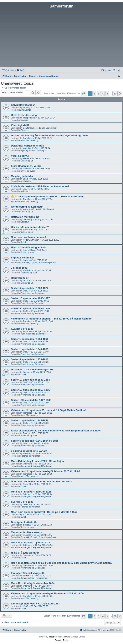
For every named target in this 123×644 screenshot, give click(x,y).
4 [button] (103, 94)
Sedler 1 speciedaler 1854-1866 (30, 339)
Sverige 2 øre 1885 (22, 502)
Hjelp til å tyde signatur (25, 553)
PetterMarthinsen (31, 240)
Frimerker (25, 130)
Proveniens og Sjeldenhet (32, 293)
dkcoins (26, 504)
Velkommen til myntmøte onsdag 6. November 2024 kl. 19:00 (47, 593)
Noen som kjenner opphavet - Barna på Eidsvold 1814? (44, 512)
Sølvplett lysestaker (23, 105)
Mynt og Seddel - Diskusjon (33, 151)
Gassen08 (28, 565)
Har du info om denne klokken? (30, 227)
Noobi (26, 230)
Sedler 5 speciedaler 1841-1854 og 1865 (35, 441)
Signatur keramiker (22, 258)
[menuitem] (20, 70)
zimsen (26, 169)
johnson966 (28, 209)
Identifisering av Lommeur (27, 207)
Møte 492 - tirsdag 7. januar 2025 (31, 543)
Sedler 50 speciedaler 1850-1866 (30, 390)
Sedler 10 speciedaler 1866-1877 (30, 298)
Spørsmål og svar (29, 273)
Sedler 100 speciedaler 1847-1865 (31, 400)
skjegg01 (27, 525)
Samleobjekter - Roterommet (34, 578)
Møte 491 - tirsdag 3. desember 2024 (33, 583)
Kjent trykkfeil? (20, 125)
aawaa (26, 158)
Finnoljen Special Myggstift (27, 573)
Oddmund (28, 464)
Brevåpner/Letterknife (24, 522)
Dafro (26, 433)
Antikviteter (26, 110)
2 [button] (94, 94)
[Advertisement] (61, 37)
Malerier (24, 191)
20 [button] (115, 94)
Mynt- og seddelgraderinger (33, 334)
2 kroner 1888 (19, 268)
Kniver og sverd (28, 171)
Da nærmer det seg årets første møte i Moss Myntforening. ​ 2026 (50, 135)
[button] (84, 94)
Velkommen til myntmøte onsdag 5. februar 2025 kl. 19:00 (45, 471)
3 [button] (99, 94)
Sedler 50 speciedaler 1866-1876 (30, 308)
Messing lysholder (22, 176)
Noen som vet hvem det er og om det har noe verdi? (42, 481)
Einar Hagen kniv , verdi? (26, 166)
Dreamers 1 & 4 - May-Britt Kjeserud (33, 370)
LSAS (26, 606)
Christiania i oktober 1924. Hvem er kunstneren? (40, 186)
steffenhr (27, 270)
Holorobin (27, 454)
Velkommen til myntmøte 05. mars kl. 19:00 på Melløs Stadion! (48, 410)
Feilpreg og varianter (30, 456)
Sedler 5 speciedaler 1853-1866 (30, 359)
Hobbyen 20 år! (20, 278)
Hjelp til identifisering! (24, 115)
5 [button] (107, 94)
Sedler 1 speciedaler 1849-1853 (30, 349)
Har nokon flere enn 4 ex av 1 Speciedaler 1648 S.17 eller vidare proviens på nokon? (62, 563)
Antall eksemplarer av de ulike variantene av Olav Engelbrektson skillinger (56, 431)
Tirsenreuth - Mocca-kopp (26, 532)
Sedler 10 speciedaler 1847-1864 (30, 380)
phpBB (52, 637)
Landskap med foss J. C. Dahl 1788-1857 (35, 604)
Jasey (26, 189)
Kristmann (28, 331)
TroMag (27, 108)
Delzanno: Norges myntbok (27, 146)
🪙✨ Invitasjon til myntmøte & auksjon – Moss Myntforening (48, 197)
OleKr (26, 291)
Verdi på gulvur (20, 156)
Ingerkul (27, 372)
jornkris (26, 148)
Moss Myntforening (29, 140)
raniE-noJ (27, 281)
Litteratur (25, 222)
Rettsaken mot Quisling (25, 217)
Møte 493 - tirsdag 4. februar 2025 (31, 492)
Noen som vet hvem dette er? (29, 237)
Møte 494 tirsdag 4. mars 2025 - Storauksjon (37, 461)
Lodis (25, 179)
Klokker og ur (27, 161)
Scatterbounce (30, 128)
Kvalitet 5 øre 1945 (22, 329)
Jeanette (27, 555)
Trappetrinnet (29, 118)
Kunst (23, 242)
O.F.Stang (28, 219)
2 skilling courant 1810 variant (29, 451)
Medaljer (24, 120)
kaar (25, 250)
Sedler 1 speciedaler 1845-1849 (30, 420)
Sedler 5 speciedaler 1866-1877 (30, 288)
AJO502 (27, 515)
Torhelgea (28, 138)
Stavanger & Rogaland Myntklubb (36, 466)
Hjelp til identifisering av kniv (28, 247)
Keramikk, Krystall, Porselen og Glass (38, 262)
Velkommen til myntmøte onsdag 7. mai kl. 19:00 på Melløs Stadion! (52, 319)
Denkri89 (27, 484)
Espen (26, 576)
